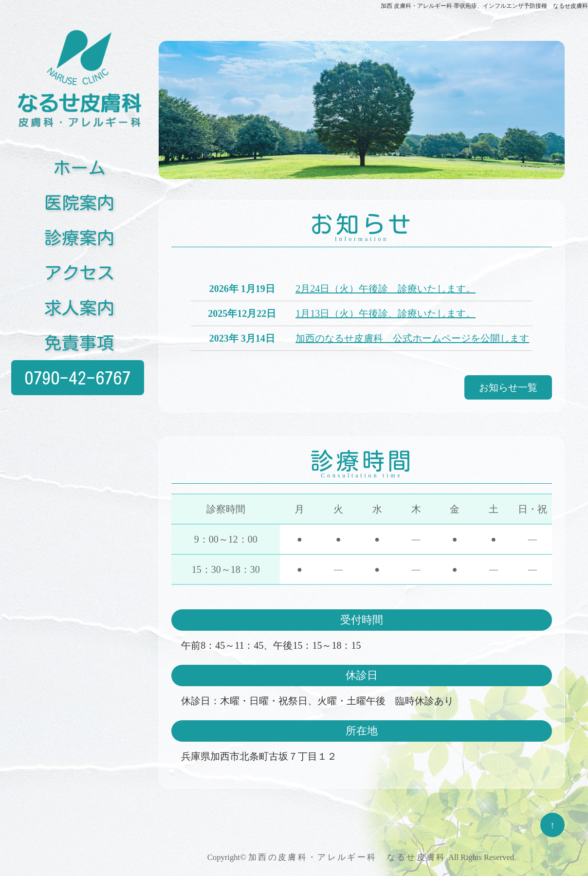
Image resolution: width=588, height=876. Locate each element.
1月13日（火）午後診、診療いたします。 (386, 313)
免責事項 (79, 340)
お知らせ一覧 (508, 387)
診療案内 (79, 235)
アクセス (79, 270)
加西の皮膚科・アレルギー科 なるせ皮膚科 (347, 857)
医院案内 (79, 200)
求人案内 (79, 305)
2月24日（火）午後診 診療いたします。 (386, 289)
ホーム (79, 164)
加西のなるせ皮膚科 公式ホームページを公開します (412, 338)
